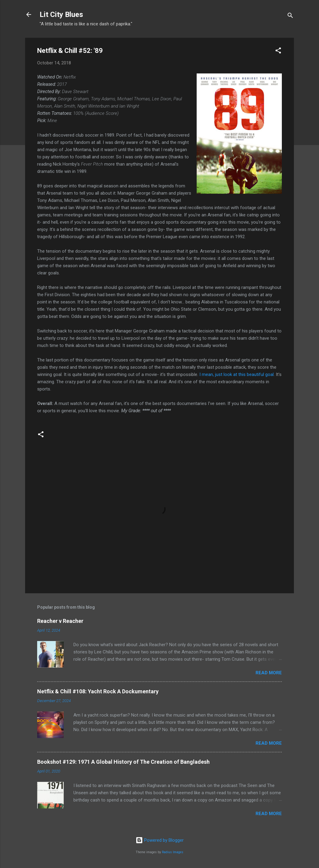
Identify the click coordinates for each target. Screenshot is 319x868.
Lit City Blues (61, 15)
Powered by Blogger (160, 840)
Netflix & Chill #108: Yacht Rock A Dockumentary (98, 691)
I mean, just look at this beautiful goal (237, 374)
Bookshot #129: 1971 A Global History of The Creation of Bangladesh (123, 762)
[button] (278, 52)
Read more (269, 673)
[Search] (290, 16)
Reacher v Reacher (60, 621)
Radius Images (173, 852)
